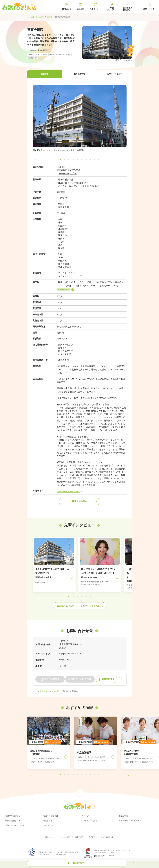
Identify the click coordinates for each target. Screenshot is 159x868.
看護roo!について (52, 837)
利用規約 (92, 837)
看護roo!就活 (40, 17)
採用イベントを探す (89, 821)
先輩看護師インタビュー (129, 821)
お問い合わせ (49, 825)
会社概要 (67, 837)
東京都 (50, 17)
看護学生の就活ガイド (15, 825)
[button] (45, 74)
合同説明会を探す (13, 821)
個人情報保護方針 (107, 837)
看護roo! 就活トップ (14, 816)
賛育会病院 (56, 691)
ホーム (30, 17)
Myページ (85, 816)
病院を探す (48, 821)
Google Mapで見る (68, 173)
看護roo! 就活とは (51, 816)
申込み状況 (123, 816)
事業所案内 (79, 837)
